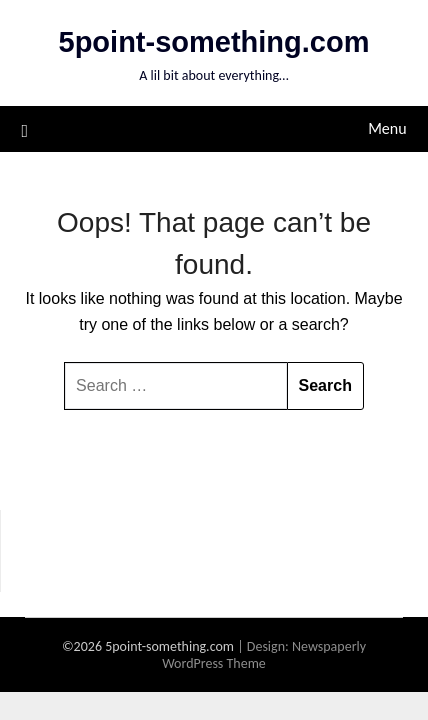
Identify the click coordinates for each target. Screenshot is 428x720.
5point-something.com (214, 42)
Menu (387, 128)
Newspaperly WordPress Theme (264, 655)
